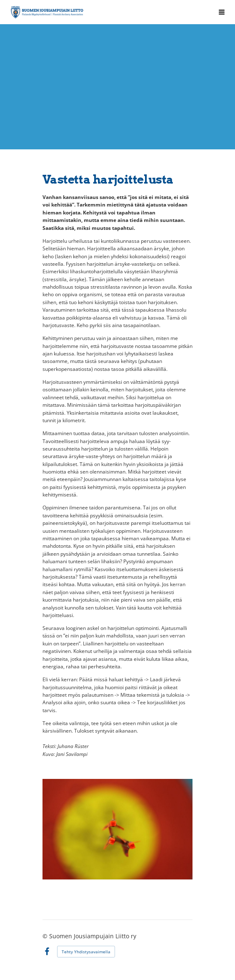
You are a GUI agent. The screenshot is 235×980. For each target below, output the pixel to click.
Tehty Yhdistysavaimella (86, 952)
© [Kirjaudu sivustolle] (46, 936)
